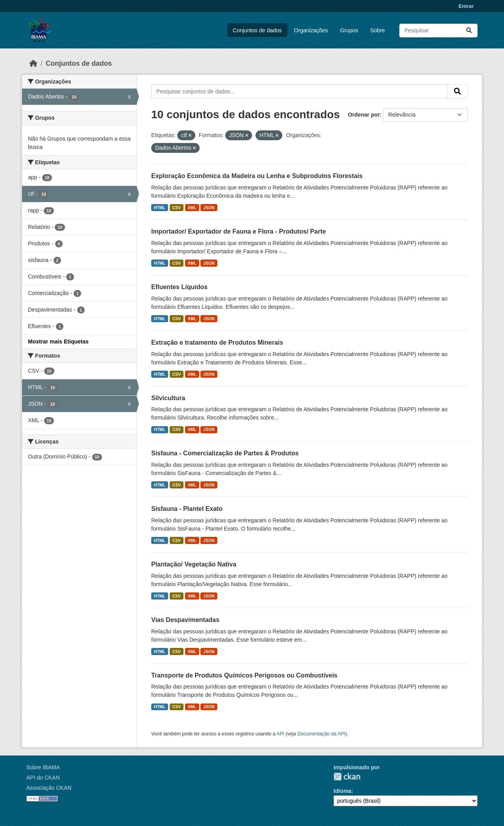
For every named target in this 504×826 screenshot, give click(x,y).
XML (192, 208)
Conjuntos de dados (257, 30)
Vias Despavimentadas (185, 620)
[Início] (33, 63)
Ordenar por (364, 115)
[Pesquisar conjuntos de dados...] (438, 31)
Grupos (349, 30)
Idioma (342, 791)
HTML (160, 208)
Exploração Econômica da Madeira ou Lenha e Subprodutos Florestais (257, 176)
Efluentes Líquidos (179, 287)
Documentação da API (321, 734)
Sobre (377, 30)
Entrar (466, 6)
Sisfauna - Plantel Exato (187, 509)
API (280, 734)
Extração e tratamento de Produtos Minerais (217, 342)
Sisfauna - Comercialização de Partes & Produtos (225, 453)
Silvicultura (168, 398)
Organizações (311, 30)
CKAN (347, 777)
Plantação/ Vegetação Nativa (194, 564)
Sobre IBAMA (43, 767)
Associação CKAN (49, 788)
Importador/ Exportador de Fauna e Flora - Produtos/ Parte (239, 231)
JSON (209, 208)
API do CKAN (43, 778)
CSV (177, 208)
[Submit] (469, 31)
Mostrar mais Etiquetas (58, 342)
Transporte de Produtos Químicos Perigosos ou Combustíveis (244, 675)
